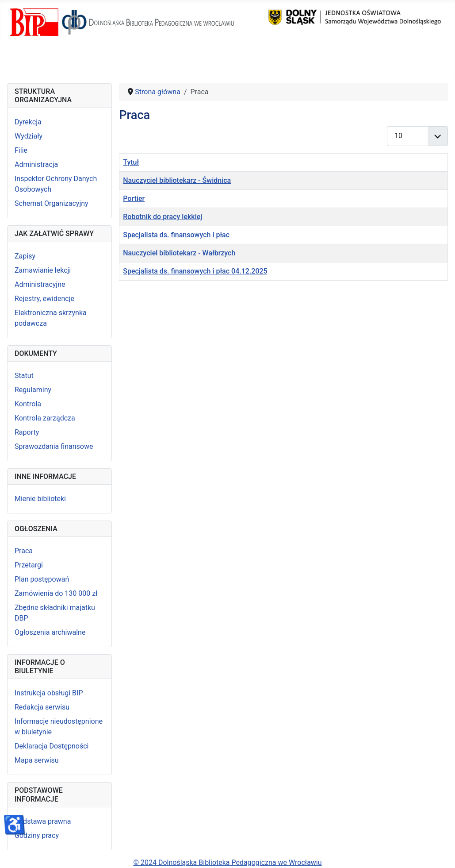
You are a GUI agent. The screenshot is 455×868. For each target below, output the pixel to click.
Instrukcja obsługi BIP (49, 693)
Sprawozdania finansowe (54, 446)
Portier (134, 199)
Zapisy (25, 256)
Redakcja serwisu (42, 707)
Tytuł (131, 162)
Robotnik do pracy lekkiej (162, 217)
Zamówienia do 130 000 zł (56, 593)
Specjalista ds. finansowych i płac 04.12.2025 (195, 271)
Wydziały (29, 136)
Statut (24, 376)
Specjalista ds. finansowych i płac (176, 235)
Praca (24, 551)
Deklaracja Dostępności (52, 746)
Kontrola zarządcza (45, 418)
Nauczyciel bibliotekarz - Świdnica (177, 180)
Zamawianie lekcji (43, 270)
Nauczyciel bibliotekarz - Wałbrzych (179, 253)
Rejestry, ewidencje (44, 299)
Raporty (27, 432)
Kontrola (28, 404)
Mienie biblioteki (40, 499)
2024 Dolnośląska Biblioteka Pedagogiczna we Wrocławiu (230, 862)
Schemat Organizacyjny (52, 203)
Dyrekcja (28, 122)
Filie (21, 150)
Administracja (36, 164)
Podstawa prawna (43, 821)
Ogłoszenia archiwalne (50, 632)
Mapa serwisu (37, 760)
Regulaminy (33, 390)
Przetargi (29, 565)
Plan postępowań (42, 579)
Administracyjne (40, 284)
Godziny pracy (37, 835)
